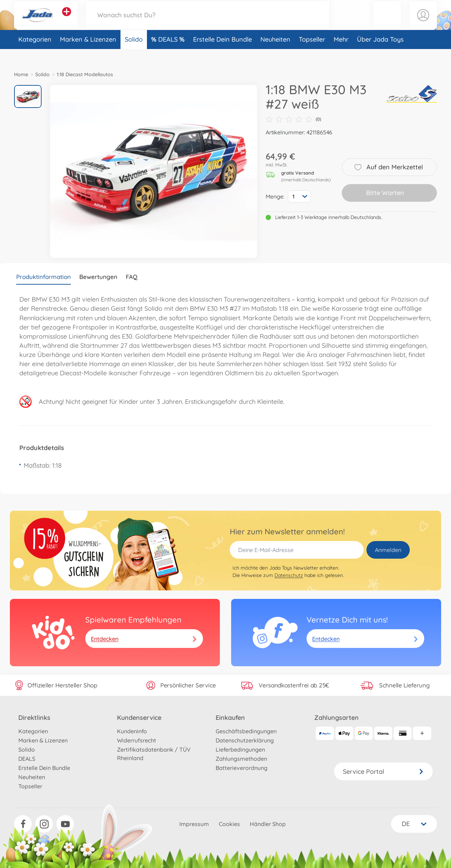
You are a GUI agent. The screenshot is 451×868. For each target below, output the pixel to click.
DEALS (169, 54)
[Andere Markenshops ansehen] (67, 19)
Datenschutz (289, 575)
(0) (293, 119)
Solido (134, 54)
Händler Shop (268, 824)
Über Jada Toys (380, 54)
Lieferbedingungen (240, 749)
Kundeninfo (132, 731)
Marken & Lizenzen (88, 54)
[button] (387, 22)
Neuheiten (275, 54)
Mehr (341, 54)
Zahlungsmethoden (241, 759)
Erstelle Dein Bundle (223, 54)
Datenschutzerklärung (245, 740)
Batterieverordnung (242, 768)
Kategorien (35, 54)
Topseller (312, 54)
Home (21, 74)
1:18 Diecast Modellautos (85, 74)
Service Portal (383, 772)
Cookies (229, 824)
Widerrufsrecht (137, 740)
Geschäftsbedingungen (246, 731)
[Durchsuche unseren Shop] (208, 22)
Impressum (194, 824)
